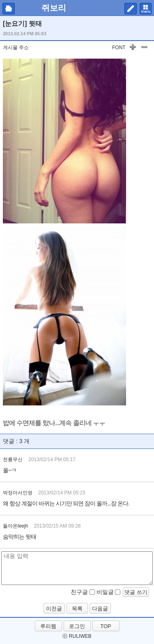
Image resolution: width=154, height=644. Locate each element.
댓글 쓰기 (136, 592)
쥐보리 (54, 8)
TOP (106, 626)
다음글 (100, 609)
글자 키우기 (133, 48)
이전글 (54, 609)
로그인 (77, 626)
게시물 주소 (16, 48)
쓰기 (131, 9)
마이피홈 (9, 9)
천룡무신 (13, 460)
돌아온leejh (15, 526)
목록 (77, 609)
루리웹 (48, 626)
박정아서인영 (18, 493)
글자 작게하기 (144, 48)
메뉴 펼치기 (146, 9)
